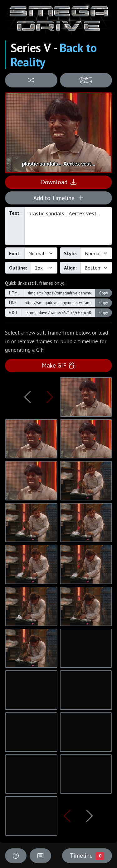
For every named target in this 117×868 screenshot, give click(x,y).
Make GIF (58, 365)
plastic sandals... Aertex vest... (68, 226)
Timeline (87, 856)
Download (59, 182)
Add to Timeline (58, 198)
